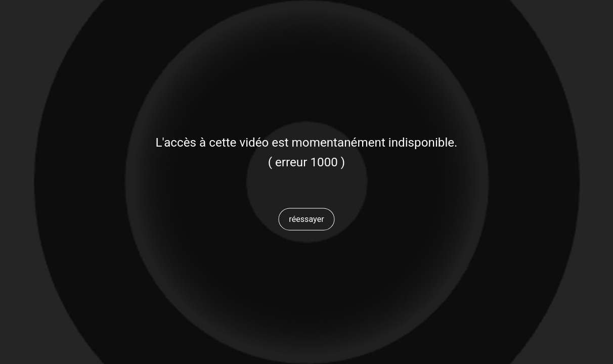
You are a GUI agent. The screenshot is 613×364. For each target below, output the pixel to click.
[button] (306, 219)
